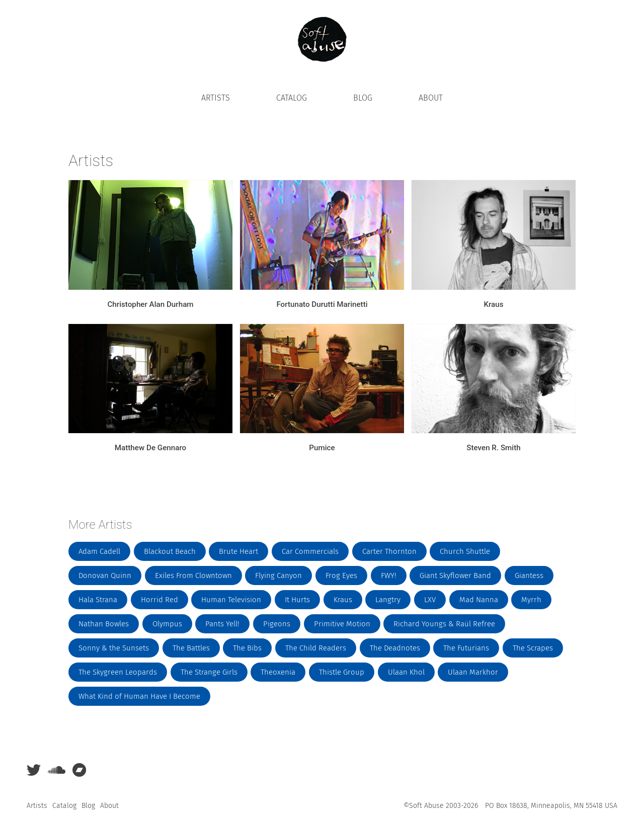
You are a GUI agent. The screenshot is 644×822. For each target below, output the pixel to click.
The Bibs (247, 648)
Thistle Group (342, 672)
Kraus (493, 304)
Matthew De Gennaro (150, 448)
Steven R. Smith (493, 448)
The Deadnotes (395, 648)
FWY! (389, 576)
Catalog (292, 98)
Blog (363, 98)
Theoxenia (278, 672)
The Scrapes (533, 648)
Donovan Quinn (105, 576)
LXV (430, 600)
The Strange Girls (209, 672)
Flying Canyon (278, 576)
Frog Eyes (341, 576)
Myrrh (531, 600)
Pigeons (277, 624)
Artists (216, 98)
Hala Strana (98, 600)
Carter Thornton (389, 551)
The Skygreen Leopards (118, 672)
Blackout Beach (170, 551)
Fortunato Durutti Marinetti (322, 304)
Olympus (167, 624)
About (431, 98)
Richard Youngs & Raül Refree (444, 624)
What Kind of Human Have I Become (139, 696)
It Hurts (297, 600)
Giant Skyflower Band (455, 576)
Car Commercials (310, 551)
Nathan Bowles (104, 624)
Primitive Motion (342, 624)
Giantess (529, 576)
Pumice (322, 448)
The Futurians (466, 648)
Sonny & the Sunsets (114, 648)
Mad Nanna (479, 600)
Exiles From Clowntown (193, 576)
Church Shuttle (465, 551)
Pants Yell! (222, 624)
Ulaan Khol (406, 672)
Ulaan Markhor (473, 672)
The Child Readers (316, 648)
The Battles (191, 648)
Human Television (231, 600)
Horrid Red (159, 600)
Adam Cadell (99, 551)
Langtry (388, 600)
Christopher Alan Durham (150, 304)
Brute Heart (238, 551)
